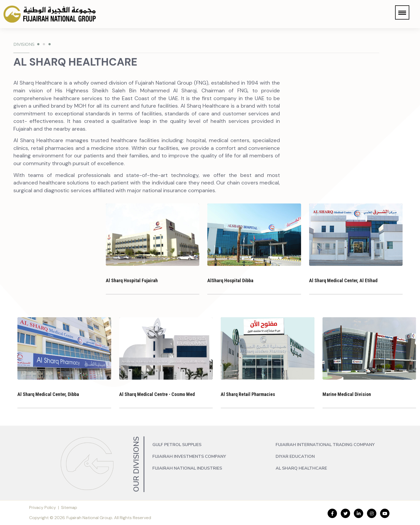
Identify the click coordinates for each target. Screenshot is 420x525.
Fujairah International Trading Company (325, 445)
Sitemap (69, 507)
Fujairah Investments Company (189, 456)
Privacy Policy (43, 507)
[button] (402, 12)
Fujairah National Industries (187, 468)
